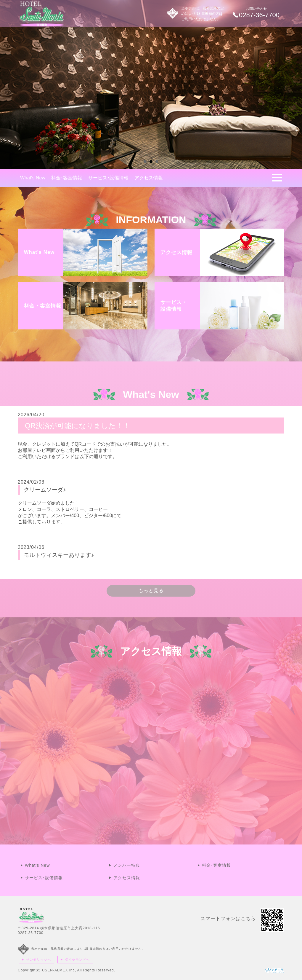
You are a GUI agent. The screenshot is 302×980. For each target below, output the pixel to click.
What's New (33, 178)
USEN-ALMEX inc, (59, 970)
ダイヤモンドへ (77, 960)
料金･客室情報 (67, 178)
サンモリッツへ (38, 960)
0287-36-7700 (31, 933)
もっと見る (151, 591)
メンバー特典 (127, 865)
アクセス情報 (149, 178)
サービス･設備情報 (108, 178)
